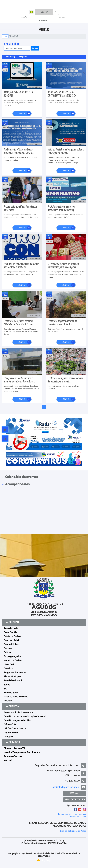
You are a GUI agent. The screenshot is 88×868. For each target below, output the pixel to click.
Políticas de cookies (78, 817)
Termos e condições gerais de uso (72, 814)
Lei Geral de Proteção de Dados (73, 831)
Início (5, 36)
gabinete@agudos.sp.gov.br (66, 787)
